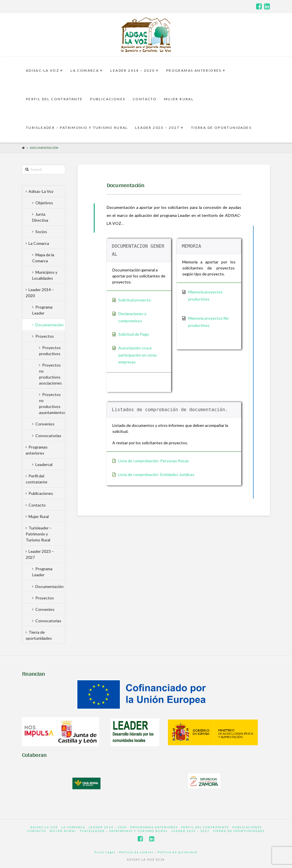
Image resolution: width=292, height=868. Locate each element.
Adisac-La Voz (41, 191)
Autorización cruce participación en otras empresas (138, 355)
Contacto (37, 505)
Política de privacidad (177, 852)
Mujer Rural (39, 516)
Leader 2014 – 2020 (40, 293)
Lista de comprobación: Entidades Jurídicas (156, 474)
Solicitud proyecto (135, 300)
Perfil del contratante (36, 479)
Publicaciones (41, 493)
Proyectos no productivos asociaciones (50, 374)
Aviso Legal (105, 852)
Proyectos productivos (50, 351)
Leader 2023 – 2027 (40, 554)
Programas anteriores (37, 450)
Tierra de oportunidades (39, 635)
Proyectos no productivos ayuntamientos (52, 403)
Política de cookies (136, 852)
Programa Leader (42, 310)
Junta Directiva (40, 217)
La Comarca (39, 243)
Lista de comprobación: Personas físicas (154, 461)
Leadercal (44, 464)
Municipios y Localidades (45, 275)
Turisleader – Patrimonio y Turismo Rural (39, 534)
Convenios (45, 424)
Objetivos (44, 203)
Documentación (44, 148)
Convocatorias (48, 436)
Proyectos (45, 336)
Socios (41, 232)
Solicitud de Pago (134, 334)
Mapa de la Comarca (43, 258)
